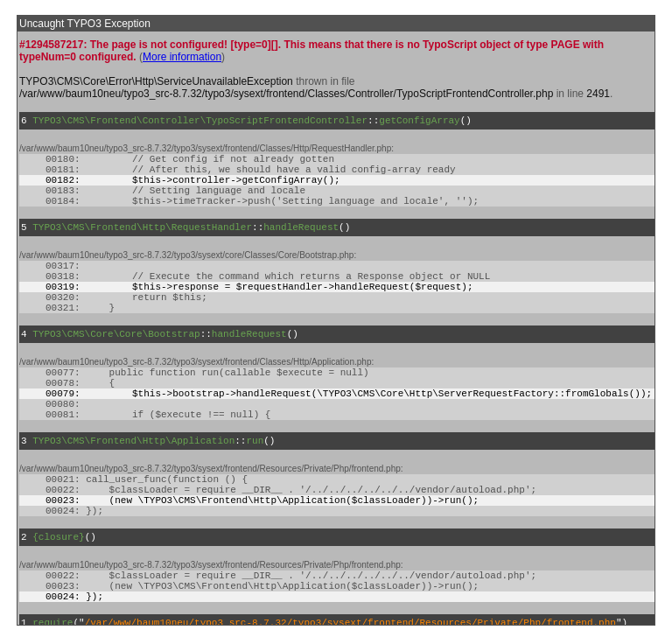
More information (182, 57)
